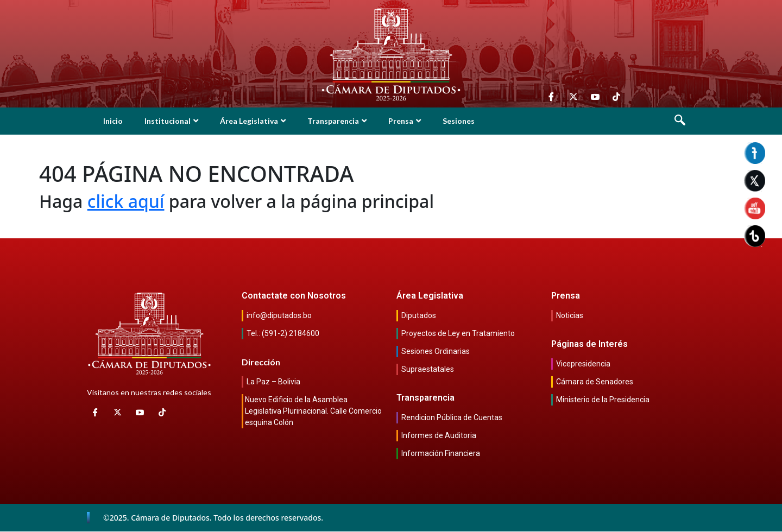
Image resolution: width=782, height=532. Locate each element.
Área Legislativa (253, 121)
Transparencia (337, 121)
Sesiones (459, 121)
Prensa (405, 121)
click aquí (126, 201)
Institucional (171, 121)
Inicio (113, 121)
